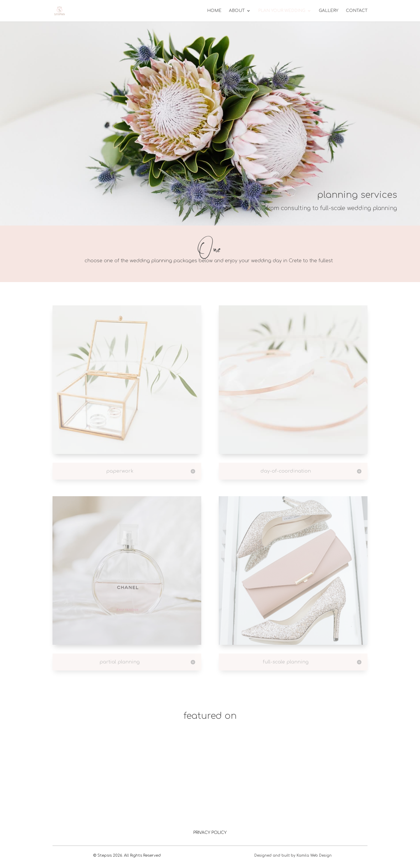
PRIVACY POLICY (210, 833)
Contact (357, 11)
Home (214, 11)
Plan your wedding (282, 11)
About (237, 11)
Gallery (329, 11)
